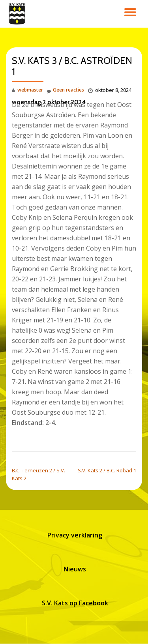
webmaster (30, 90)
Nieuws (75, 569)
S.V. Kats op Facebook (75, 603)
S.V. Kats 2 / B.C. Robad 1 (107, 470)
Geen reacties (66, 90)
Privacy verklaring (75, 535)
